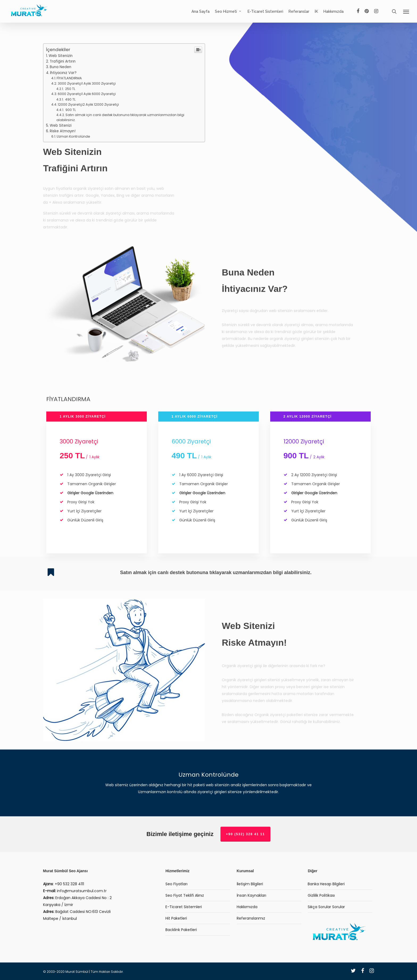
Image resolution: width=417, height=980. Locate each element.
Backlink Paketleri (181, 930)
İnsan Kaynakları (251, 895)
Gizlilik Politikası (321, 895)
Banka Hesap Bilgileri (326, 884)
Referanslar (299, 11)
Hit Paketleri (176, 918)
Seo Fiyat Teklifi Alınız (185, 895)
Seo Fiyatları (176, 884)
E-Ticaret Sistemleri (265, 11)
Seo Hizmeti (228, 11)
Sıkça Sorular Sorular (326, 907)
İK (316, 11)
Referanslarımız (251, 918)
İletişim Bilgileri (250, 884)
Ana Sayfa (201, 11)
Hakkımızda (333, 11)
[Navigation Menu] (406, 11)
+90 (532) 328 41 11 (245, 834)
